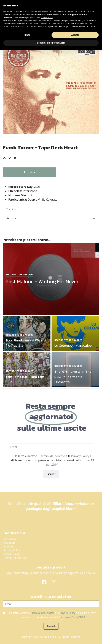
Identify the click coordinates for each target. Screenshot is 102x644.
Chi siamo (10, 539)
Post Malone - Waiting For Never (42, 281)
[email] (51, 447)
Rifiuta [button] (27, 35)
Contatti (9, 546)
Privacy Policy (80, 456)
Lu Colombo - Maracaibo (73, 345)
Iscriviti (51, 474)
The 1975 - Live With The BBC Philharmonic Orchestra (73, 377)
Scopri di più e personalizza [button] (51, 43)
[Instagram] (56, 582)
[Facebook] (46, 582)
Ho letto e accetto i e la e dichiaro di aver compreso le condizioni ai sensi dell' (53, 460)
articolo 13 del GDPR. (73, 617)
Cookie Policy (12, 554)
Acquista (29, 172)
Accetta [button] (75, 35)
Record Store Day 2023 (19, 275)
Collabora (10, 543)
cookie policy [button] (47, 17)
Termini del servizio (52, 456)
